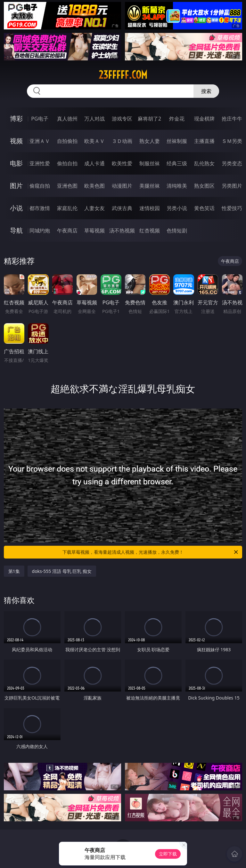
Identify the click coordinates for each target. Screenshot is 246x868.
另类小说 (177, 208)
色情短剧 (177, 231)
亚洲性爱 (40, 163)
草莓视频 (94, 231)
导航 (16, 230)
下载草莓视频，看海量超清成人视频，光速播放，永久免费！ (151, 552)
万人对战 (94, 119)
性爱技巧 (232, 208)
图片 (16, 186)
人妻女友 (94, 208)
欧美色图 (94, 186)
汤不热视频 (122, 231)
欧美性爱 (122, 163)
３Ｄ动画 (122, 141)
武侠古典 (122, 208)
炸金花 (177, 119)
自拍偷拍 (67, 141)
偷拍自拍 (67, 163)
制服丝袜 (150, 163)
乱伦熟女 (204, 163)
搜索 (206, 91)
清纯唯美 (177, 186)
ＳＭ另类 (232, 141)
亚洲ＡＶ (40, 141)
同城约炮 (40, 231)
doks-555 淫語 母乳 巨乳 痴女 (62, 571)
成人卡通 (94, 163)
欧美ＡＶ (94, 141)
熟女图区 (204, 186)
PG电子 (40, 119)
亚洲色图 (67, 186)
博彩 (16, 118)
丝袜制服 (177, 141)
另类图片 (232, 186)
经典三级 (177, 163)
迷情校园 (150, 208)
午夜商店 (67, 231)
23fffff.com (123, 75)
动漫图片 (122, 186)
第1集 (14, 571)
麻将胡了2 (149, 119)
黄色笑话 (204, 208)
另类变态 (232, 163)
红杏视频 (150, 231)
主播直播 (204, 141)
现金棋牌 (204, 119)
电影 (16, 163)
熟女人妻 (150, 141)
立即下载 (168, 854)
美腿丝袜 (150, 186)
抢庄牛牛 (232, 119)
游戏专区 (122, 119)
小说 (16, 208)
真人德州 (67, 119)
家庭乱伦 (67, 208)
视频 (16, 141)
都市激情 (40, 208)
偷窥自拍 (40, 186)
